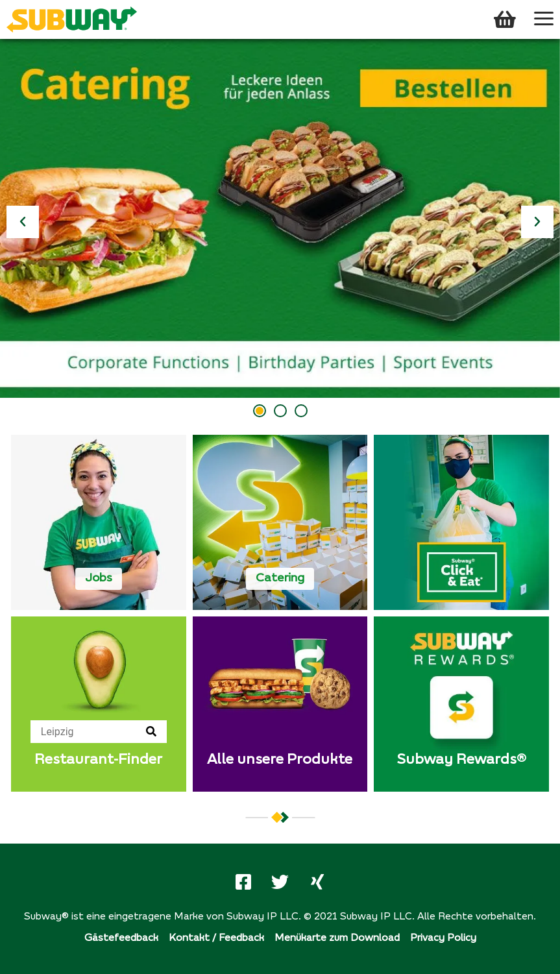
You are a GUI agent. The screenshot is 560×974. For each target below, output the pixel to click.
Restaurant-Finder (98, 760)
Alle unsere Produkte (280, 760)
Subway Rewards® (462, 760)
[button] (23, 222)
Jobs (99, 578)
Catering (280, 578)
